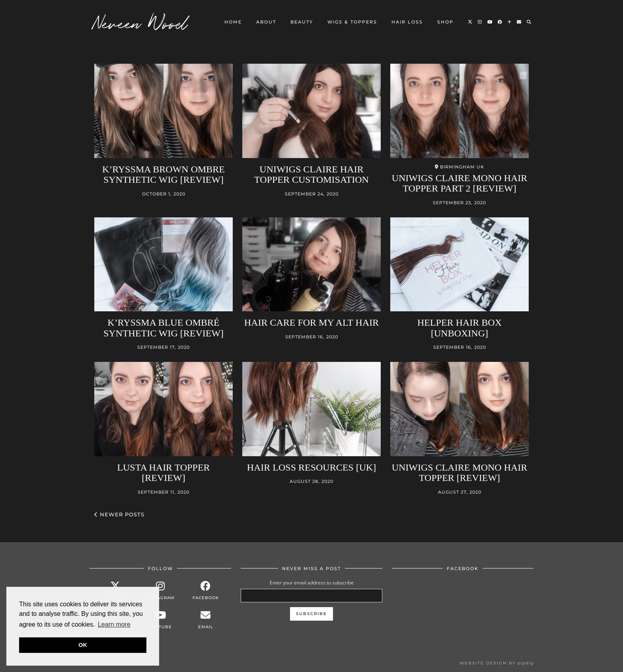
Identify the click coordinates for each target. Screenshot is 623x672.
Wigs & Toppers (352, 22)
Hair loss (407, 22)
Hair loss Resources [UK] (312, 467)
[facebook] (206, 591)
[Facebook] (500, 22)
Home (233, 22)
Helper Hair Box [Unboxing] (459, 328)
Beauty (302, 22)
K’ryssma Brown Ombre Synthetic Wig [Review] (164, 174)
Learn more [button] (114, 624)
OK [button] (83, 645)
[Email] (519, 22)
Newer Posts (119, 514)
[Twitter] (470, 22)
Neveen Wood (140, 22)
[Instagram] (480, 22)
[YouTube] (490, 22)
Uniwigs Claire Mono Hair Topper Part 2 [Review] (460, 183)
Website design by (496, 663)
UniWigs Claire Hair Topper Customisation (311, 174)
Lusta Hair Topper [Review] (163, 473)
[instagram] (160, 591)
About (266, 22)
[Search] (529, 22)
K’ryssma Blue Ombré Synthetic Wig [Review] (164, 328)
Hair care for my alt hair (312, 322)
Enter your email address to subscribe (312, 583)
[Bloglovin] (510, 22)
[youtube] (160, 620)
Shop (445, 22)
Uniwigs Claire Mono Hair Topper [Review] (460, 473)
